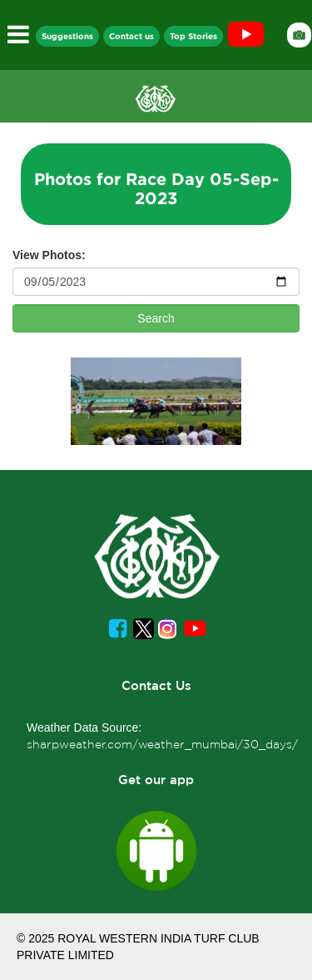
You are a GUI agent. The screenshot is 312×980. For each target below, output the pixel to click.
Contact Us (156, 685)
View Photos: (49, 255)
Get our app (156, 780)
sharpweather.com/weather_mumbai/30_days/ (162, 744)
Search (156, 318)
